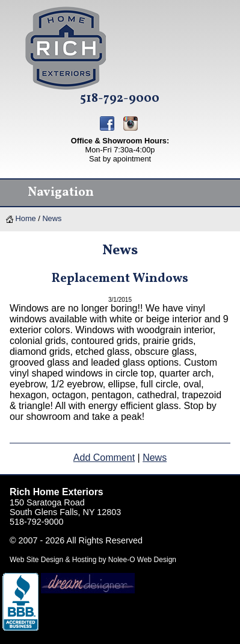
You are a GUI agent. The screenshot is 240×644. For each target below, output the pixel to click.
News (52, 218)
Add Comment (104, 458)
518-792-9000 (120, 99)
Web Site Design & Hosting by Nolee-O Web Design (93, 560)
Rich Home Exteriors (57, 492)
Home (21, 218)
